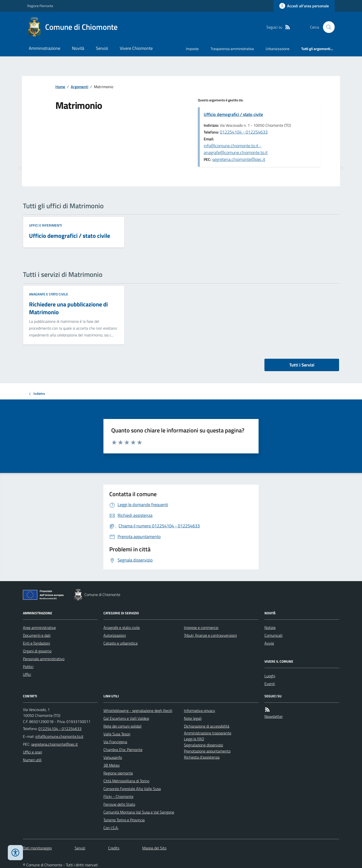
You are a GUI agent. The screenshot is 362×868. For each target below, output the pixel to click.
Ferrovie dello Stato (119, 804)
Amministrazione (45, 48)
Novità (78, 48)
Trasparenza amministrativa (232, 49)
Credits (114, 848)
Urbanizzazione (278, 49)
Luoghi (270, 676)
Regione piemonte (118, 773)
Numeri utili (32, 760)
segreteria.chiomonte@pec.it (239, 159)
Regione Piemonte (40, 6)
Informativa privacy (200, 711)
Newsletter (274, 716)
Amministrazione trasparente (208, 733)
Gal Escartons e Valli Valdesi (126, 718)
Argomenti (80, 87)
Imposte (192, 49)
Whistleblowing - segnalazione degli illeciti (138, 711)
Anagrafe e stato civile (49, 294)
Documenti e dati (37, 635)
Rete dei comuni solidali (122, 726)
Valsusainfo (113, 757)
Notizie (270, 627)
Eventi (270, 684)
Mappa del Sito (154, 848)
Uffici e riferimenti (45, 225)
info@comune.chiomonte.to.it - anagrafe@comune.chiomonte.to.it (236, 149)
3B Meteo (111, 765)
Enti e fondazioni (36, 643)
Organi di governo (37, 651)
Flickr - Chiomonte (118, 796)
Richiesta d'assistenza (202, 757)
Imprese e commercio (201, 627)
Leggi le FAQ (194, 739)
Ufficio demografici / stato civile (233, 114)
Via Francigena (115, 742)
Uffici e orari (32, 752)
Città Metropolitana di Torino (126, 781)
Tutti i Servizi (302, 365)
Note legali (193, 718)
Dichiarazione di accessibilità (207, 726)
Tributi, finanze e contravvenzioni (210, 635)
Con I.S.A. (111, 828)
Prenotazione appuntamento (207, 751)
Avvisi (269, 643)
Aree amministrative (39, 627)
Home (60, 87)
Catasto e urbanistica (121, 643)
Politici (28, 667)
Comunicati (273, 635)
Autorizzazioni (115, 635)
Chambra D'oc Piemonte (123, 750)
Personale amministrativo (44, 659)
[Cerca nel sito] (327, 27)
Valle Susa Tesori (117, 734)
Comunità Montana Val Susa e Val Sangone (139, 812)
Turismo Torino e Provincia (124, 820)
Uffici (27, 674)
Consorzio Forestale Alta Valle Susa (132, 789)
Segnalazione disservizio (203, 745)
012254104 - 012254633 (244, 132)
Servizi (102, 48)
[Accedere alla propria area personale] (304, 6)
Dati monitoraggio (37, 848)
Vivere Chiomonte (136, 48)
